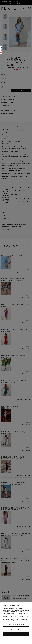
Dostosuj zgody (16, 629)
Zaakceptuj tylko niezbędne (16, 625)
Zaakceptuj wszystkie (16, 634)
